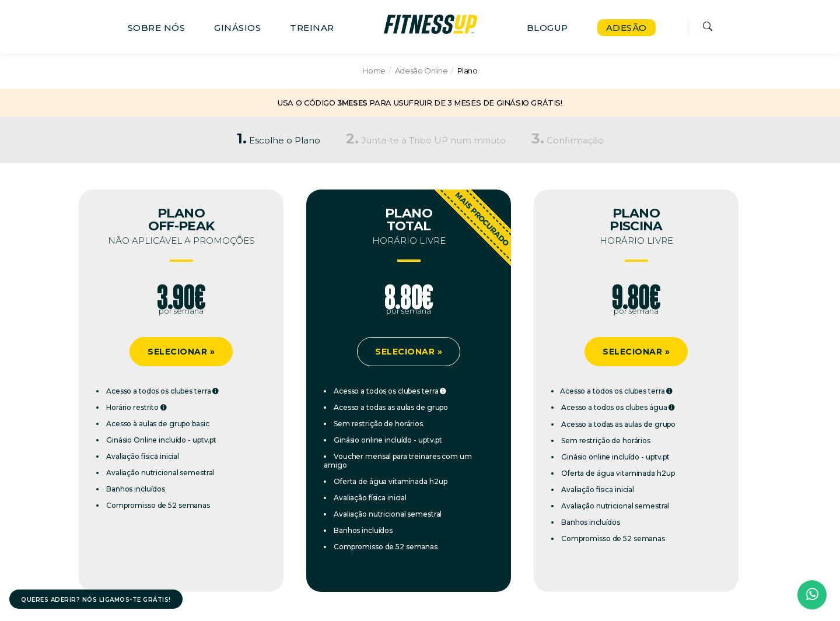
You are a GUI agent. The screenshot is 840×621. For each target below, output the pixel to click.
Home (374, 71)
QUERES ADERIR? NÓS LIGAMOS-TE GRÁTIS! (96, 600)
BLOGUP (547, 28)
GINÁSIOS (237, 28)
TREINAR (312, 28)
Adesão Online (421, 71)
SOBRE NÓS (157, 28)
